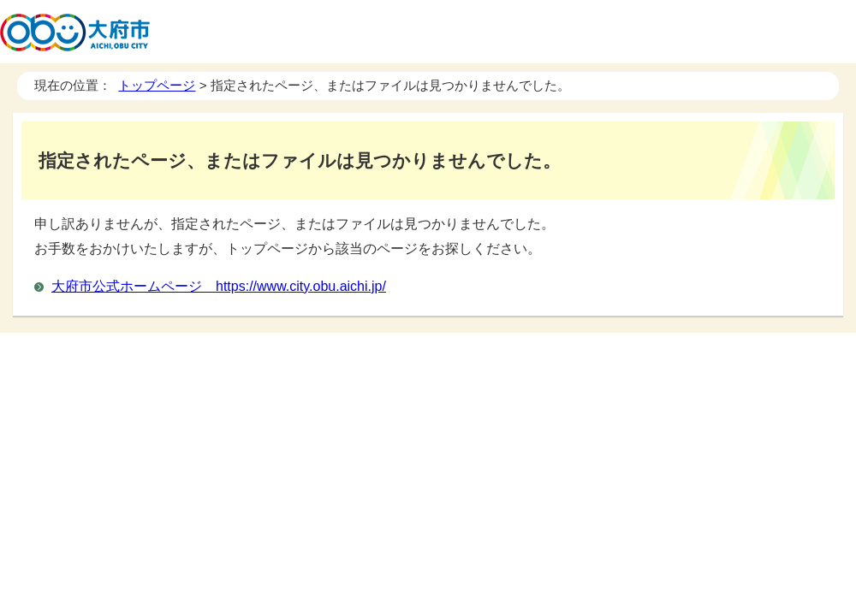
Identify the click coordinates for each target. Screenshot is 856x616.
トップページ (157, 85)
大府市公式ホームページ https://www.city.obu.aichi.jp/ (219, 286)
